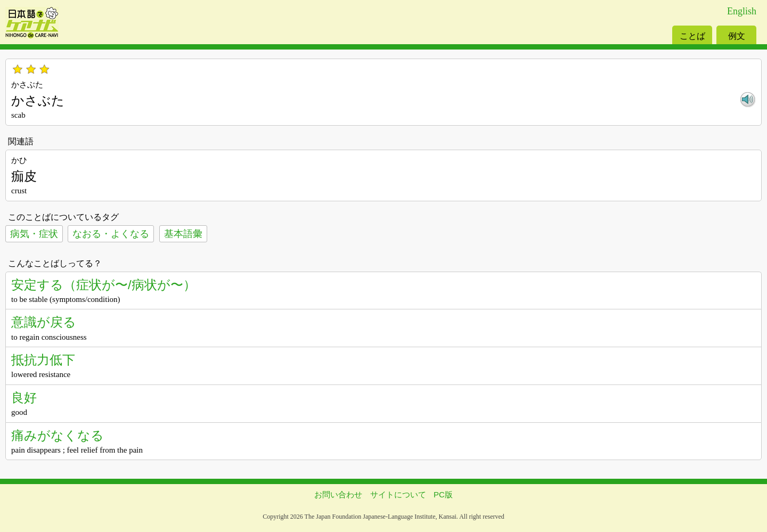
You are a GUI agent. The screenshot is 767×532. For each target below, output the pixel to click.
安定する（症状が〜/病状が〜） (104, 285)
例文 (737, 36)
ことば (692, 36)
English (742, 11)
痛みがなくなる (58, 435)
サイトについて (398, 494)
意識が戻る (44, 322)
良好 (24, 398)
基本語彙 (183, 234)
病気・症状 (34, 234)
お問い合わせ (338, 494)
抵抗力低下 (43, 360)
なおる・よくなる (111, 234)
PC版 (443, 494)
